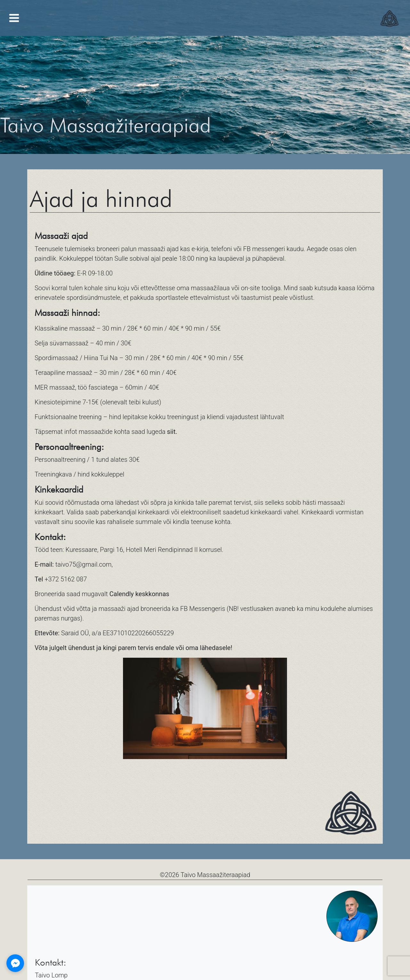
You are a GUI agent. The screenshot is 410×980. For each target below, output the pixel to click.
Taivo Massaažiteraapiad (215, 875)
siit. (172, 432)
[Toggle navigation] (14, 18)
